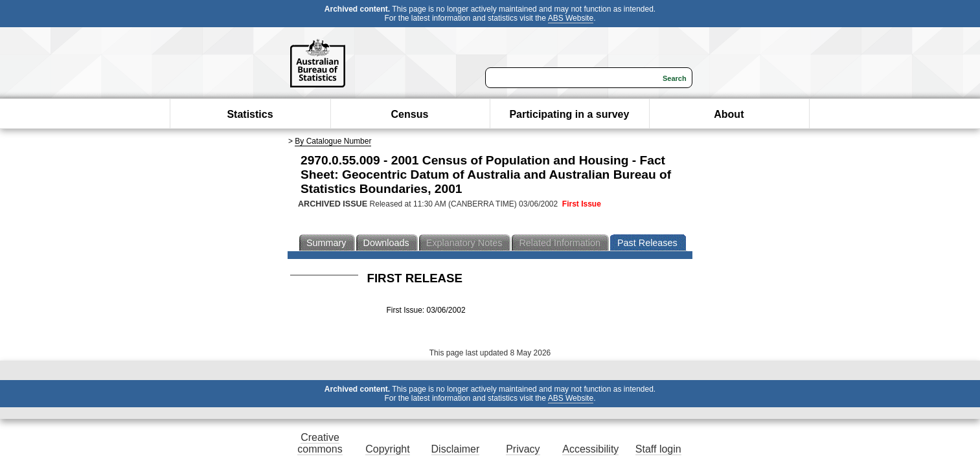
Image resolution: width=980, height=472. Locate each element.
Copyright (387, 449)
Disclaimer (456, 449)
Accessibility (590, 449)
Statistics (250, 114)
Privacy (523, 449)
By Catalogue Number (333, 141)
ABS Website (571, 18)
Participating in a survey (569, 114)
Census (410, 114)
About (729, 114)
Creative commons (320, 443)
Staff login (658, 449)
